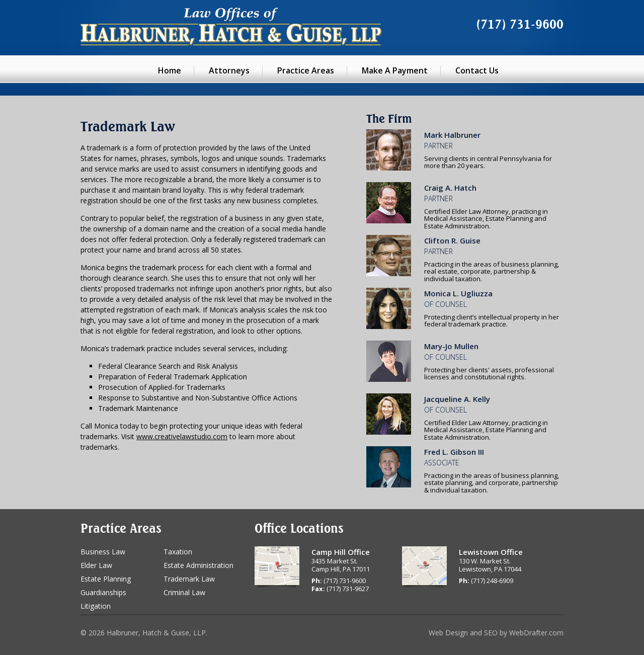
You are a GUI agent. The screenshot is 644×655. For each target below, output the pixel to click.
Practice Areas (306, 70)
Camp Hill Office (341, 552)
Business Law (103, 552)
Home (170, 70)
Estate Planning (106, 579)
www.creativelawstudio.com (182, 436)
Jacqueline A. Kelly (457, 399)
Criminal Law (184, 592)
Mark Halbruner (452, 135)
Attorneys (229, 70)
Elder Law (96, 565)
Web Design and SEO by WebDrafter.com (496, 633)
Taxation (178, 552)
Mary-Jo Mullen (451, 346)
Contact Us (477, 70)
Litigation (96, 606)
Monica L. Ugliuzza (458, 293)
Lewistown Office (491, 552)
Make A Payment (395, 70)
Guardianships (103, 592)
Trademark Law (189, 579)
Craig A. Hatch (450, 188)
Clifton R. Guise (452, 240)
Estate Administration (198, 565)
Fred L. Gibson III (454, 452)
